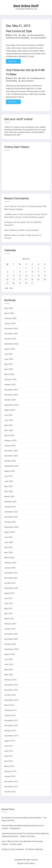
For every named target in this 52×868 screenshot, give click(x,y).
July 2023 (9, 476)
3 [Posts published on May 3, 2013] (32, 268)
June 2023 (9, 481)
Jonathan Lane (10, 214)
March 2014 (9, 705)
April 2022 (9, 553)
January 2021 (10, 629)
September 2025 (11, 344)
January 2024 (10, 446)
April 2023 (9, 491)
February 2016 (10, 680)
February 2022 (10, 563)
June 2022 (9, 542)
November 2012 (11, 787)
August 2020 (10, 654)
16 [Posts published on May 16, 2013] (26, 276)
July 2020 (9, 659)
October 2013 (10, 731)
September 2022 (11, 527)
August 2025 (10, 349)
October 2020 (10, 644)
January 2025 (10, 385)
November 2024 (11, 395)
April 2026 (9, 308)
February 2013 (10, 771)
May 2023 (9, 486)
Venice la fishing (11, 81)
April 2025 (9, 369)
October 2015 (10, 695)
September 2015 (11, 700)
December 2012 (11, 782)
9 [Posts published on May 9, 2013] (26, 272)
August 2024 (10, 410)
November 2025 (11, 334)
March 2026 (9, 313)
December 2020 (11, 634)
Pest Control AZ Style (19, 31)
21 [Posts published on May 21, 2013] (14, 279)
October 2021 (10, 583)
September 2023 (11, 466)
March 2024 (9, 435)
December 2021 (11, 573)
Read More (13, 61)
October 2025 (10, 339)
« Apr (6, 288)
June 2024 (9, 420)
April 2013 (9, 761)
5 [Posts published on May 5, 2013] (45, 268)
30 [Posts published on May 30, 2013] (26, 283)
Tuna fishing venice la (37, 78)
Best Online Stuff (26, 6)
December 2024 (11, 390)
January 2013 (10, 776)
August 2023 (10, 471)
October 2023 (10, 461)
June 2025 (9, 359)
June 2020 (9, 664)
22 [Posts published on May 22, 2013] (20, 279)
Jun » (11, 288)
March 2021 (9, 619)
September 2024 (11, 405)
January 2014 (10, 715)
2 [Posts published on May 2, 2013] (26, 268)
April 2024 (9, 430)
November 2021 (11, 578)
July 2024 (9, 415)
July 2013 (9, 746)
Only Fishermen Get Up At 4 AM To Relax (25, 72)
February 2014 (10, 710)
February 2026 (10, 318)
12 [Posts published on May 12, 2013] (45, 272)
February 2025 (10, 379)
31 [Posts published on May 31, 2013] (32, 283)
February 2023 (10, 502)
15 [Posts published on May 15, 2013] (20, 276)
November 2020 (11, 639)
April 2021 (9, 614)
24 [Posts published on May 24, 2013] (32, 279)
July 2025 (9, 354)
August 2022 (10, 532)
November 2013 (11, 726)
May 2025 (9, 364)
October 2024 (10, 400)
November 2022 (11, 517)
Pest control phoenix (22, 38)
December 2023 (11, 451)
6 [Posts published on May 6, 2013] (7, 272)
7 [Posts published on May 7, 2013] (14, 272)
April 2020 (9, 675)
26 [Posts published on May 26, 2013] (45, 279)
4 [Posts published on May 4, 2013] (38, 268)
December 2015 (11, 685)
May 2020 (9, 670)
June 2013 (9, 751)
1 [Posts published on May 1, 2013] (20, 268)
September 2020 (11, 649)
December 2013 (11, 720)
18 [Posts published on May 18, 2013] (38, 276)
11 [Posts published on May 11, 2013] (38, 272)
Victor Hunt (9, 206)
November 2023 (11, 456)
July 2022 (9, 537)
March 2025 (9, 374)
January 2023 (10, 507)
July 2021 (9, 598)
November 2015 (11, 690)
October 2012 (10, 792)
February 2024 (10, 441)
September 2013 (11, 736)
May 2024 (9, 425)
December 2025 (11, 329)
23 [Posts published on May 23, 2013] (26, 279)
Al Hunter (8, 222)
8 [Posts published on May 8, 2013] (20, 272)
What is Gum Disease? (29, 230)
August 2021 (10, 593)
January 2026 (10, 323)
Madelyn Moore (11, 235)
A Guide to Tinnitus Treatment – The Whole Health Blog (22, 849)
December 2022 (11, 512)
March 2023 (9, 497)
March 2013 (9, 766)
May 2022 (9, 547)
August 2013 (10, 741)
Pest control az (35, 35)
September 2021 (11, 588)
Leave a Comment (40, 38)
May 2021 (9, 608)
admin (24, 35)
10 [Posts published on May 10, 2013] (32, 272)
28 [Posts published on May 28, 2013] (14, 283)
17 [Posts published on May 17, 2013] (32, 276)
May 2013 (9, 756)
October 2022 (10, 522)
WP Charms (30, 863)
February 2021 (10, 624)
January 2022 (10, 568)
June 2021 (9, 603)
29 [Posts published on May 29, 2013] (20, 283)
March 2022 (9, 558)
